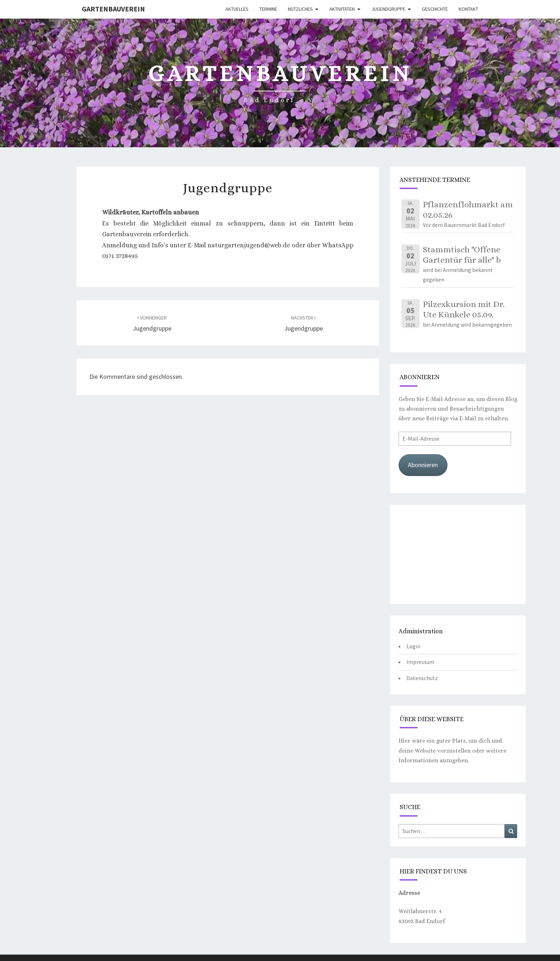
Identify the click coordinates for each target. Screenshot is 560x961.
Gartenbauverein (113, 9)
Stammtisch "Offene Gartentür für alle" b (462, 255)
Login (413, 646)
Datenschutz (422, 678)
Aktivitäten (342, 9)
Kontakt (468, 9)
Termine (268, 9)
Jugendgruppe (388, 9)
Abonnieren (423, 465)
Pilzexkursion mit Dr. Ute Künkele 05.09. (464, 309)
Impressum (420, 662)
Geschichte (435, 9)
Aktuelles (237, 9)
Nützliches (300, 9)
